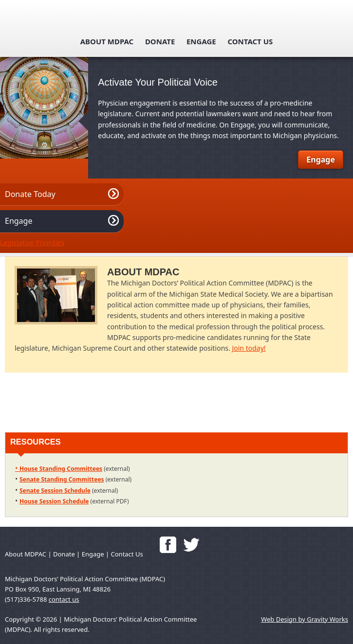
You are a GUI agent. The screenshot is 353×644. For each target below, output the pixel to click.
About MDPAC (107, 41)
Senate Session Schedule (55, 491)
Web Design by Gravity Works (305, 619)
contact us (64, 599)
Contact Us (250, 41)
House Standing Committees (61, 469)
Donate (160, 41)
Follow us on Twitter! (191, 545)
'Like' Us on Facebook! (168, 545)
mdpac (177, 20)
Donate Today (30, 194)
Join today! (249, 348)
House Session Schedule (54, 501)
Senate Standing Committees (62, 479)
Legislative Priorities (32, 242)
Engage (201, 41)
